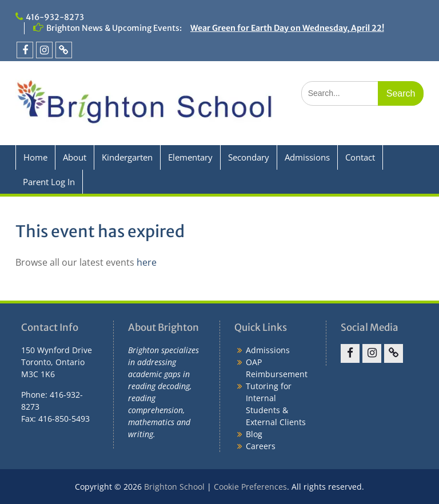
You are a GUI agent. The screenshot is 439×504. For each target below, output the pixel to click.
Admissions (307, 157)
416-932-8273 (55, 17)
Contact (360, 157)
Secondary (249, 157)
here (147, 262)
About (75, 157)
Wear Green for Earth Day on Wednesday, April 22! (287, 28)
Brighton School (174, 487)
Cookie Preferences (250, 487)
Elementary (190, 157)
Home (35, 157)
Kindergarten (127, 157)
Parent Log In (49, 182)
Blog (254, 434)
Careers (261, 446)
